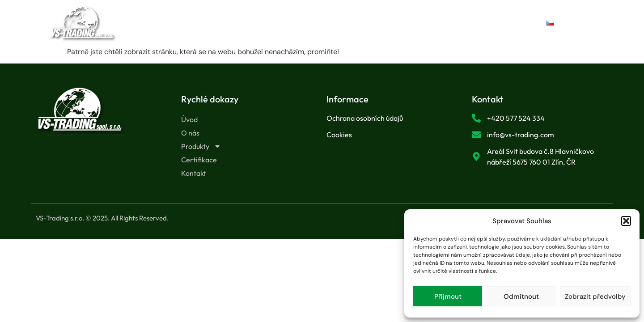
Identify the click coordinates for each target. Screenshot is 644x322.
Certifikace (373, 23)
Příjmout (448, 297)
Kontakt (430, 23)
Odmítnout (521, 297)
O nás (252, 23)
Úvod (209, 23)
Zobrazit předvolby (595, 297)
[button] (626, 221)
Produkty (308, 23)
